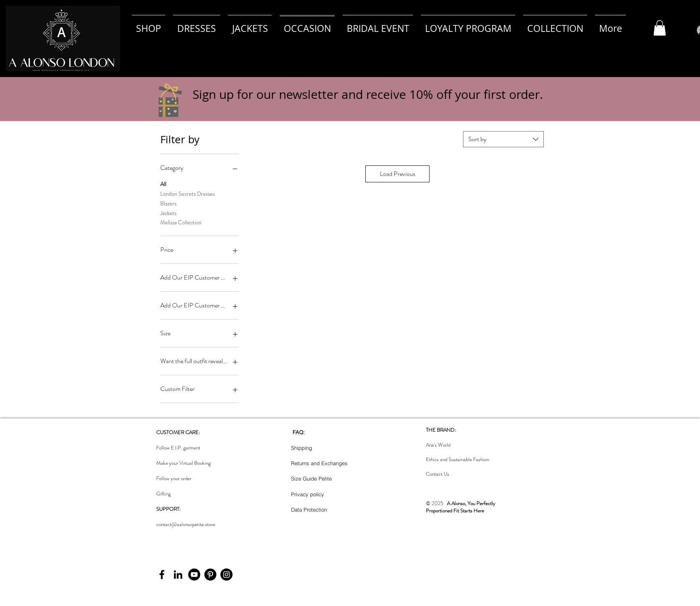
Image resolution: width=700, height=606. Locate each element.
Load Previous (398, 174)
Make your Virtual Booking (183, 463)
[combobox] (503, 139)
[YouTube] (194, 575)
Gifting (163, 494)
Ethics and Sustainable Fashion (457, 459)
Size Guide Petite (311, 479)
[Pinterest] (210, 575)
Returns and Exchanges (319, 463)
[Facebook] (162, 575)
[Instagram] (226, 575)
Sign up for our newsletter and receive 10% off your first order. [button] (368, 94)
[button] (660, 28)
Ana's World (438, 445)
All (163, 184)
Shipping (302, 448)
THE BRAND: (441, 430)
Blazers (168, 203)
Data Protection (309, 510)
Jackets (168, 213)
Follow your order (174, 478)
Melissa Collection (181, 222)
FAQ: (299, 432)
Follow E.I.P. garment (178, 448)
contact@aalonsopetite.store (186, 524)
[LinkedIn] (178, 575)
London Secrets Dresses (188, 193)
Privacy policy (308, 494)
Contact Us (438, 474)
